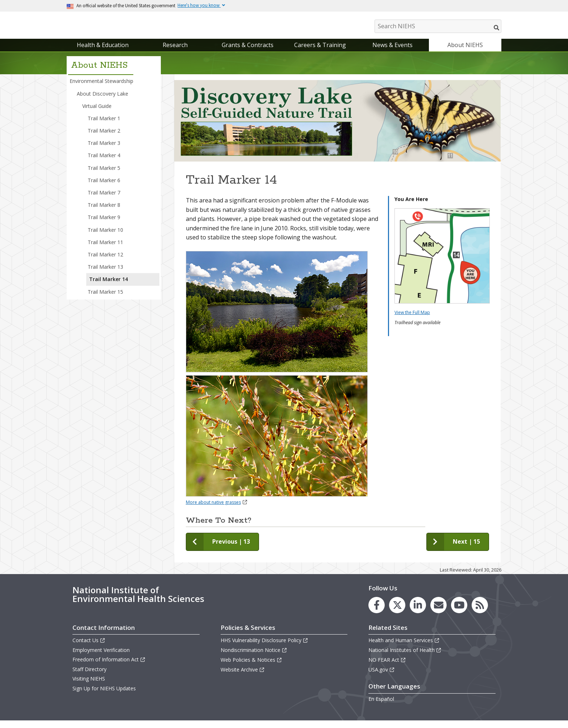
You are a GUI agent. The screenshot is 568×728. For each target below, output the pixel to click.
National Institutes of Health (405, 657)
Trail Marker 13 (105, 274)
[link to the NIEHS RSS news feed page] (480, 612)
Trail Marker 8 (104, 212)
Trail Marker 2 (104, 138)
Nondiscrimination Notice (254, 657)
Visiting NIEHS (89, 686)
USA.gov (382, 677)
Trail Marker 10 (105, 237)
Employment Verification (101, 657)
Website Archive (243, 677)
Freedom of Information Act (109, 667)
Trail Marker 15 (105, 299)
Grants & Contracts (248, 52)
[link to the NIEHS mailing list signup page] (438, 612)
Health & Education (103, 52)
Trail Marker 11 (105, 249)
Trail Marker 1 (104, 125)
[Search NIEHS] (438, 26)
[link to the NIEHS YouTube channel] (459, 612)
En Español (381, 706)
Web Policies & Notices (251, 667)
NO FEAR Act (387, 667)
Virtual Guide (97, 113)
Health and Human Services (404, 647)
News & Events (392, 52)
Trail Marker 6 (104, 187)
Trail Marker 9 (104, 225)
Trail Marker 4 (104, 163)
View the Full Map (412, 320)
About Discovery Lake (103, 101)
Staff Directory (89, 676)
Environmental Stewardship (101, 89)
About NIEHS (465, 52)
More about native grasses (217, 509)
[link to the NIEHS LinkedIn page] (418, 612)
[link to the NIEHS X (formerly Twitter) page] (397, 612)
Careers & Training (320, 52)
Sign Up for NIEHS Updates (104, 696)
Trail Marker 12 (105, 262)
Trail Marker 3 (104, 150)
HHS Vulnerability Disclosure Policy (264, 647)
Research (175, 52)
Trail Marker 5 (104, 175)
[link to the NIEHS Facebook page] (377, 612)
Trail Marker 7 (104, 200)
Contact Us (89, 647)
